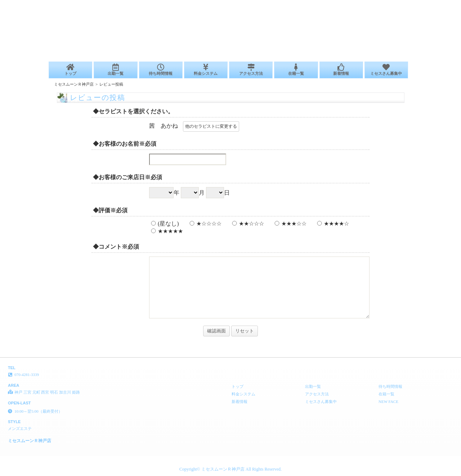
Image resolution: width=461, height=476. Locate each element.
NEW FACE (388, 402)
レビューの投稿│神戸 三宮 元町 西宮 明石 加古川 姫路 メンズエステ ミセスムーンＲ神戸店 (373, 3)
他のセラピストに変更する (211, 126)
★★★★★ (166, 231)
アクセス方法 (251, 70)
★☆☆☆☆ (205, 224)
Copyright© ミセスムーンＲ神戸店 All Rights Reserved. (230, 469)
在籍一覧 (296, 70)
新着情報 (341, 70)
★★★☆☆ (290, 224)
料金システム (206, 70)
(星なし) (164, 224)
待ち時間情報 (161, 70)
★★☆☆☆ (247, 224)
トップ (70, 70)
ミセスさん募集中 (386, 70)
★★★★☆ (332, 224)
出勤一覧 (115, 70)
